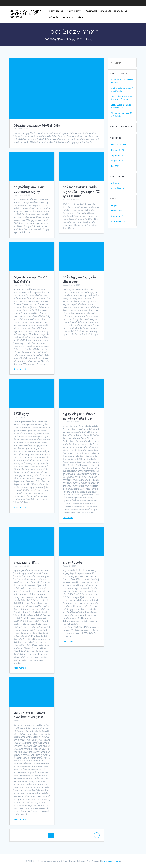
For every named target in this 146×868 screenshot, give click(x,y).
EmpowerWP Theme (111, 861)
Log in (114, 205)
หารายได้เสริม (117, 188)
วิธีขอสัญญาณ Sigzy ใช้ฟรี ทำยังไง (37, 126)
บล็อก (80, 17)
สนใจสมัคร (54, 17)
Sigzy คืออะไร (56, 11)
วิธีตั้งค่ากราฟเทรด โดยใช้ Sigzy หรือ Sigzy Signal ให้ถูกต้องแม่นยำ (81, 192)
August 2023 (117, 161)
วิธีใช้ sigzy (21, 414)
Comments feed (119, 216)
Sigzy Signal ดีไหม (27, 563)
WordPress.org (118, 221)
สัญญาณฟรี (91, 11)
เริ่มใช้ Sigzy (73, 11)
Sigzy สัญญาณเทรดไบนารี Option (26, 14)
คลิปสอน (67, 17)
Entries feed (117, 211)
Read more (19, 369)
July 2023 (115, 166)
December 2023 (119, 145)
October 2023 (118, 150)
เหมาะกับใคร (121, 11)
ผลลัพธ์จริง (106, 11)
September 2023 (119, 155)
